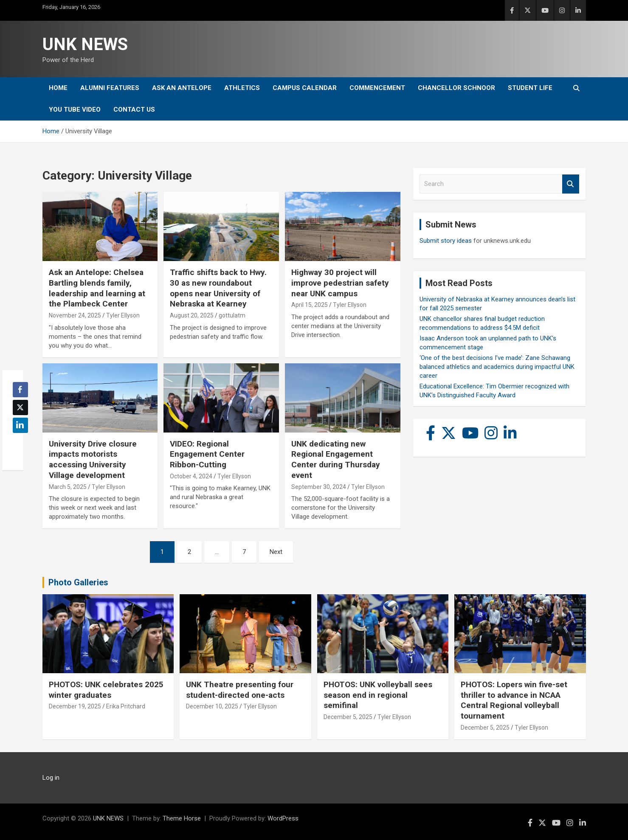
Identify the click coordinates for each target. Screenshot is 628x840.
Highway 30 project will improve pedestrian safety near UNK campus (340, 283)
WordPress (283, 818)
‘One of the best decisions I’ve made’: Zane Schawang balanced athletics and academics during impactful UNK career (497, 367)
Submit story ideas (446, 241)
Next (276, 552)
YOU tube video (75, 110)
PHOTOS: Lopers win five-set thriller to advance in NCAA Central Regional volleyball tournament (514, 700)
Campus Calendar (305, 88)
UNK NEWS (85, 44)
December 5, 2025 (348, 717)
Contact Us (134, 110)
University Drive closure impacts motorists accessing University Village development (93, 459)
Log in (51, 778)
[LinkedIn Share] (20, 425)
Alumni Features (110, 88)
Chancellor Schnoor (456, 88)
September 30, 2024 (319, 487)
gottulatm (232, 315)
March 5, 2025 (68, 487)
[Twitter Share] (20, 407)
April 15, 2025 (310, 305)
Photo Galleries (78, 582)
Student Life (530, 88)
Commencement (377, 88)
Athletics (242, 88)
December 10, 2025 (212, 706)
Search (571, 184)
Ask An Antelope (182, 88)
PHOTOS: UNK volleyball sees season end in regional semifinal (378, 695)
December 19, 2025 (75, 706)
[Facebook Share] (20, 390)
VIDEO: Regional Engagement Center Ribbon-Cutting (207, 454)
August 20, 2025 (192, 315)
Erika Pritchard (126, 706)
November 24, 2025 (75, 315)
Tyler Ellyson (123, 315)
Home (58, 88)
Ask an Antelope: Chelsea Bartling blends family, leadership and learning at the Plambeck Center (97, 288)
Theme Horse (182, 818)
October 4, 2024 (191, 476)
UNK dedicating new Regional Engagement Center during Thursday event (336, 459)
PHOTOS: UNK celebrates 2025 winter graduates (106, 690)
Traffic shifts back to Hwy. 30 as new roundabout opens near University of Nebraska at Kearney (218, 288)
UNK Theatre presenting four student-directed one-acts (240, 690)
